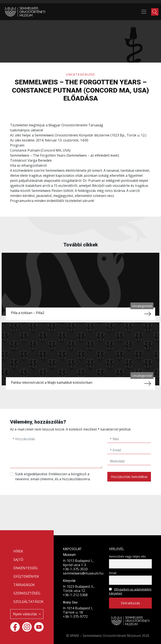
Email (113, 573)
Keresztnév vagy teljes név (127, 556)
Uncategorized (80, 74)
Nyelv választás (25, 614)
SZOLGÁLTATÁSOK (28, 602)
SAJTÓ (18, 560)
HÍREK (18, 551)
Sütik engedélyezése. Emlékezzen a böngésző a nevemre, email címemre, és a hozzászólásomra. (53, 476)
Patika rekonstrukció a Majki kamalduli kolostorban (52, 382)
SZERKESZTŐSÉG (27, 593)
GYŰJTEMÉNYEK (26, 576)
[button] (155, 12)
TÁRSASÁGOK (24, 585)
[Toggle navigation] (144, 12)
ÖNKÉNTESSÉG (25, 568)
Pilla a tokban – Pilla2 (28, 313)
